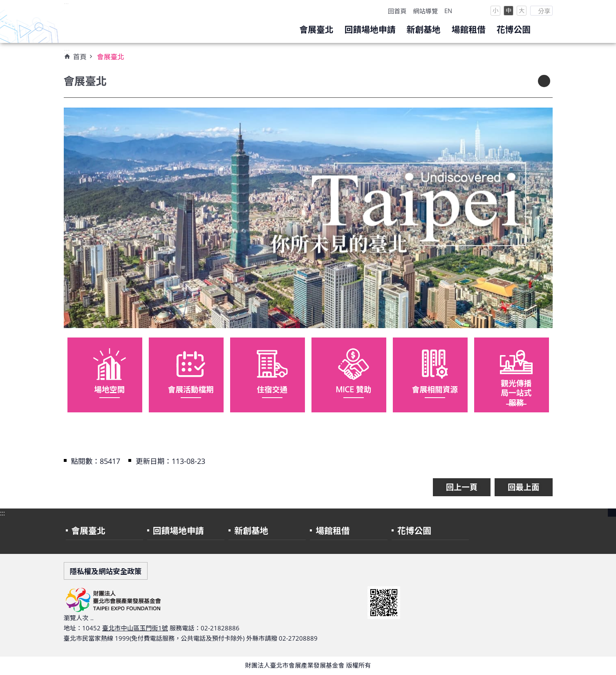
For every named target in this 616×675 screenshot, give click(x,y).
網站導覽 (425, 11)
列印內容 (544, 81)
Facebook (479, 11)
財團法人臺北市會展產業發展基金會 (137, 22)
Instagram (463, 11)
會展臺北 (316, 29)
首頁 (80, 57)
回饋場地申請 (370, 29)
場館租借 (469, 29)
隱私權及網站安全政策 (106, 571)
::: (66, 4)
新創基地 (423, 29)
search (544, 30)
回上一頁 (462, 487)
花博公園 (514, 29)
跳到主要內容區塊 (4, 4)
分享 (544, 11)
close (612, 513)
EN (448, 11)
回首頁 (397, 11)
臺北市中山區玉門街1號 (135, 628)
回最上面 (523, 487)
